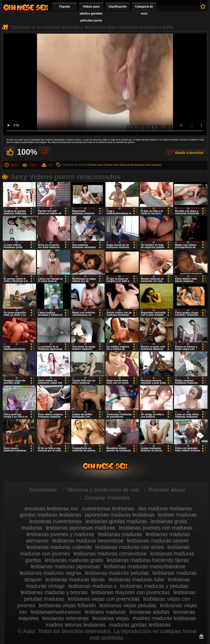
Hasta (201, 636)
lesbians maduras (105, 612)
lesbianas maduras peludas (117, 573)
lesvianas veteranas (65, 618)
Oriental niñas (111, 165)
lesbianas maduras (120, 534)
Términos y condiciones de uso (103, 490)
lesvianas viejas (111, 618)
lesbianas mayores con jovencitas (131, 592)
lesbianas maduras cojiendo (59, 547)
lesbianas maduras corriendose (110, 554)
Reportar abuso (167, 490)
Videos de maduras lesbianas (26, 7)
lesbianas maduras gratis (74, 560)
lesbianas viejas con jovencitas (104, 599)
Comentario (43, 490)
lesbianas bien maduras (148, 165)
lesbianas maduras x (92, 586)
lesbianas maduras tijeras (75, 579)
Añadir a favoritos (189, 153)
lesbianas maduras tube (136, 579)
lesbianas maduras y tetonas (54, 592)
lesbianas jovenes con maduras (156, 528)
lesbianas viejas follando (67, 605)
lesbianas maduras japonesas (65, 566)
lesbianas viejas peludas (128, 605)
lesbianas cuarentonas (55, 521)
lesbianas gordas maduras (116, 521)
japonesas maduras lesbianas (120, 515)
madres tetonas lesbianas (76, 625)
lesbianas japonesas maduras (81, 528)
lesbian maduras (177, 515)
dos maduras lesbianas (165, 508)
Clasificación (118, 7)
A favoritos (203, 6)
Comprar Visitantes (107, 498)
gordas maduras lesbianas (51, 515)
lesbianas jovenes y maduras (61, 534)
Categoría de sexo (144, 10)
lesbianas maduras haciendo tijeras (148, 560)
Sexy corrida (127, 165)
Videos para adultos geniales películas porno (91, 13)
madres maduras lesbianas (164, 618)
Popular (65, 7)
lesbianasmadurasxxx (56, 612)
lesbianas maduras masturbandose (145, 566)
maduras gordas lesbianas (140, 625)
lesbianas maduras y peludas (154, 586)
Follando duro (95, 165)
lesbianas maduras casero (158, 541)
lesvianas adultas (149, 612)
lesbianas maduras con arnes (130, 547)
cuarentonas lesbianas (108, 508)
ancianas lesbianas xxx (51, 508)
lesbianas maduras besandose (88, 541)
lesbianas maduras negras (51, 573)
